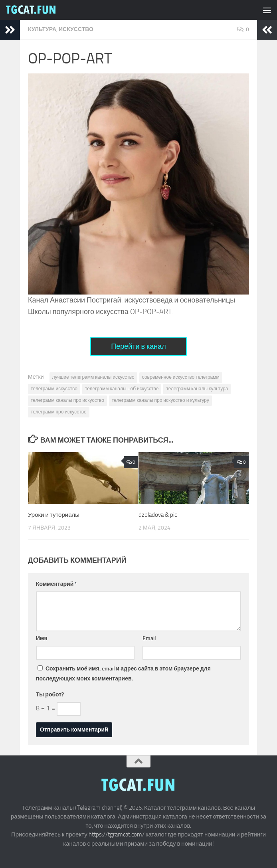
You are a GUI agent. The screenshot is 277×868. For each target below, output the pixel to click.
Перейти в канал (138, 346)
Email (149, 638)
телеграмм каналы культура (197, 389)
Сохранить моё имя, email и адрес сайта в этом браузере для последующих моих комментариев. (123, 674)
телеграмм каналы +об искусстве (122, 389)
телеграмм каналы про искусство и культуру (160, 400)
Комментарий (56, 584)
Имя (42, 638)
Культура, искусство (61, 29)
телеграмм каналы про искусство (67, 400)
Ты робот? (50, 695)
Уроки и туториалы (54, 515)
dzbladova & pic (158, 515)
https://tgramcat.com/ (117, 834)
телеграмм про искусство (59, 412)
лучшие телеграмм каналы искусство (93, 377)
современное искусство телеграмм (181, 377)
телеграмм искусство (54, 389)
